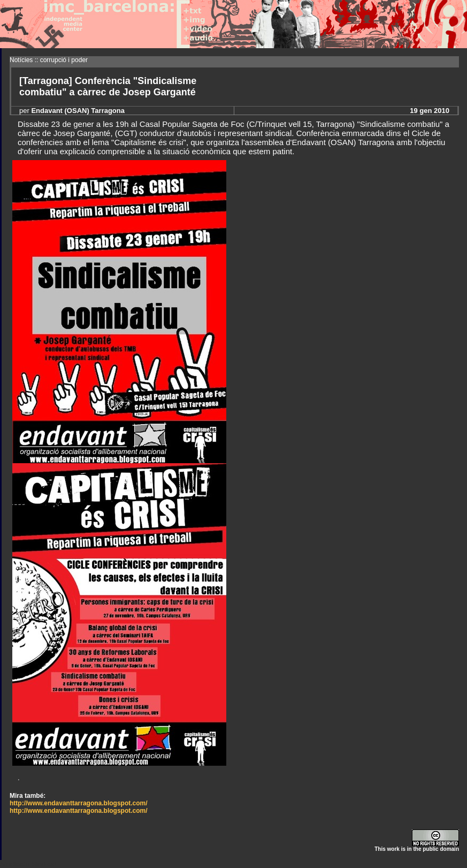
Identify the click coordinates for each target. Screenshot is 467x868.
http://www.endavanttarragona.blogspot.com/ (79, 803)
